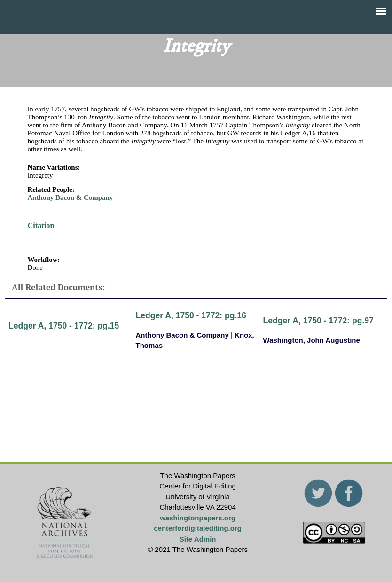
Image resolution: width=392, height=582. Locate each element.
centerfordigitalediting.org (198, 528)
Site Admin (198, 539)
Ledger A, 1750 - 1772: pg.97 (318, 321)
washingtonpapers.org (198, 518)
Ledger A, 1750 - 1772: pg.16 (191, 315)
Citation (41, 225)
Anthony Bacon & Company (70, 197)
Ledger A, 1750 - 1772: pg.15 (64, 326)
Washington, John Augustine (312, 340)
